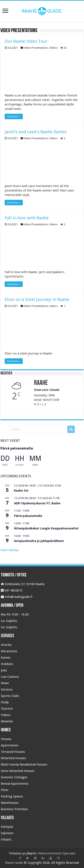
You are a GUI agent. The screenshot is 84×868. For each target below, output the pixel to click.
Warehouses (10, 803)
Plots (5, 790)
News (5, 683)
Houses (6, 739)
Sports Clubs (10, 696)
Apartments (10, 745)
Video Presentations (36, 48)
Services (7, 689)
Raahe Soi (21, 491)
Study (5, 702)
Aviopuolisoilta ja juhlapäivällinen (39, 541)
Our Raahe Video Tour (26, 41)
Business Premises (14, 809)
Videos (53, 48)
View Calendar (10, 550)
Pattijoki (7, 827)
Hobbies (7, 664)
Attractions (9, 651)
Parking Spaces (12, 796)
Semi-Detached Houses (18, 771)
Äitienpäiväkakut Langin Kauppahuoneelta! (46, 528)
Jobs (4, 670)
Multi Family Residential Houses (24, 764)
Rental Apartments (15, 784)
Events (6, 658)
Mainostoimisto (50, 853)
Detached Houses (13, 758)
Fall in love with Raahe (27, 218)
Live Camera (10, 677)
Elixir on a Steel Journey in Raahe (37, 299)
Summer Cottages (14, 777)
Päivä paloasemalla (17, 448)
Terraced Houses (13, 752)
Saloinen (7, 833)
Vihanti (6, 840)
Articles (6, 645)
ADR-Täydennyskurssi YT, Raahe (37, 503)
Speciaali (69, 853)
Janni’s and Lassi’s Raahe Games (36, 132)
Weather (7, 721)
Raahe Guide (14, 863)
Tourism (7, 709)
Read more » (14, 116)
